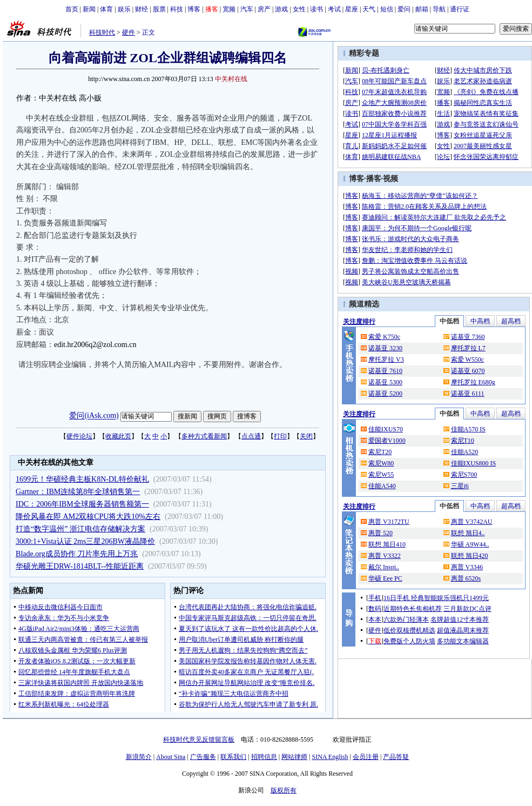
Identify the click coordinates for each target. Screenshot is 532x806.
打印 (280, 436)
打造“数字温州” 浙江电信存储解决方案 (80, 529)
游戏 (281, 9)
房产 (264, 9)
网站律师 (294, 757)
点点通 (251, 436)
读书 (316, 9)
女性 (299, 9)
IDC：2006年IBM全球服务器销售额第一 (82, 504)
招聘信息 (264, 757)
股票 (159, 9)
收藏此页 (118, 436)
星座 (352, 9)
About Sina (171, 757)
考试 (334, 9)
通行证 (460, 9)
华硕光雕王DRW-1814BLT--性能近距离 (80, 566)
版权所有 (284, 790)
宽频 (229, 9)
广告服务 (203, 757)
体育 (106, 9)
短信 (387, 9)
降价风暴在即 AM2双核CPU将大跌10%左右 (88, 517)
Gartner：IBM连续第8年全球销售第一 (78, 492)
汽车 (247, 9)
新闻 (89, 9)
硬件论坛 (79, 436)
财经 (142, 9)
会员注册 (366, 757)
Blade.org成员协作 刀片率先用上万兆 (77, 554)
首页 (72, 9)
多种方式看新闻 (204, 436)
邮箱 (422, 9)
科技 (177, 9)
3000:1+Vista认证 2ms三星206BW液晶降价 (85, 541)
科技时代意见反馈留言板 (199, 740)
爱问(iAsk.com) (94, 416)
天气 (369, 9)
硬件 (129, 32)
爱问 (404, 9)
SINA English (330, 757)
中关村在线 (231, 79)
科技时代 (102, 32)
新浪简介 (139, 757)
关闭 (306, 436)
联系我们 (233, 757)
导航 (439, 9)
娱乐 (124, 9)
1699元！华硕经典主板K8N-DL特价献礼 (82, 479)
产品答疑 (396, 757)
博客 (194, 9)
